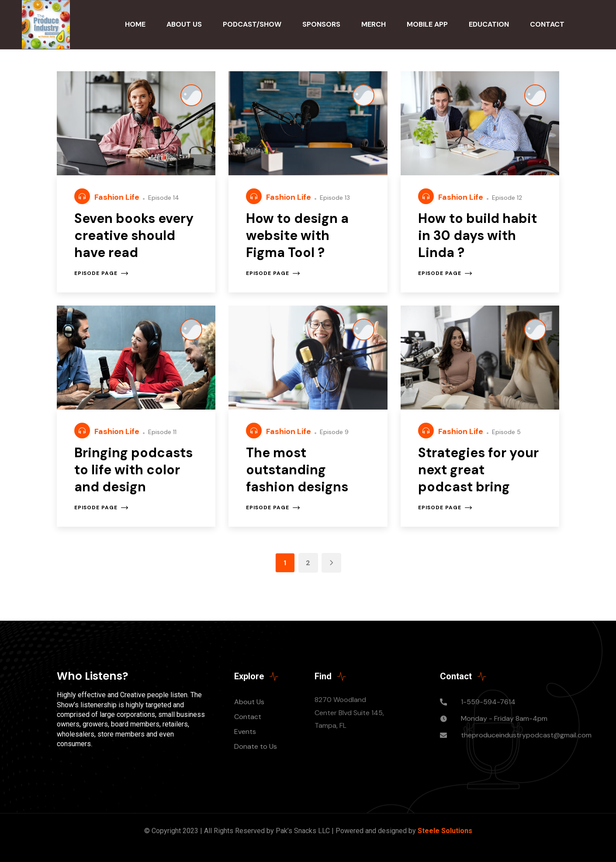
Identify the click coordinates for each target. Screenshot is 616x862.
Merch (374, 24)
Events (245, 732)
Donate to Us (256, 746)
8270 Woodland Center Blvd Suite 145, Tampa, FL (349, 713)
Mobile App (427, 24)
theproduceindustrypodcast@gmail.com (526, 735)
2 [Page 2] (308, 563)
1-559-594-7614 (488, 702)
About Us (184, 24)
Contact (547, 24)
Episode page (101, 273)
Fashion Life (118, 197)
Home (135, 24)
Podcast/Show (252, 24)
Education (489, 24)
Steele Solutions (445, 831)
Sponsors (321, 24)
